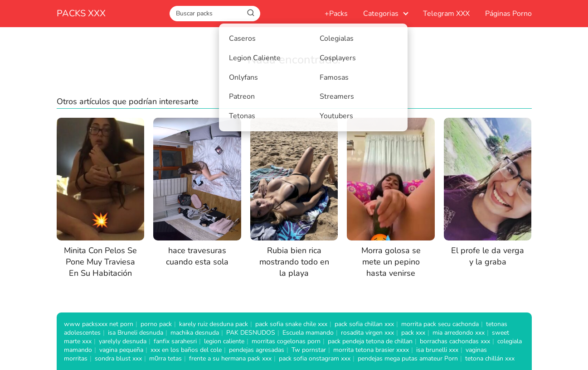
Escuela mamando (308, 333)
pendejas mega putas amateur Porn (408, 358)
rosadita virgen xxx (367, 333)
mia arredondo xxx (459, 333)
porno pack (156, 324)
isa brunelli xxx (437, 350)
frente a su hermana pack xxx (230, 358)
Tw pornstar (309, 350)
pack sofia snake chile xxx (291, 324)
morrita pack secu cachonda (440, 324)
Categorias (381, 14)
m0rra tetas (165, 358)
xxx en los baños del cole (186, 350)
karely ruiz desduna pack (214, 324)
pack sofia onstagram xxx (315, 358)
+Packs (336, 14)
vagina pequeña (121, 350)
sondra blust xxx (118, 358)
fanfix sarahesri (175, 341)
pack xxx (413, 333)
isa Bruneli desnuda (136, 333)
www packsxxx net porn (99, 324)
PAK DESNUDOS (251, 333)
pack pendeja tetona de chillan (370, 341)
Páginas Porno (508, 14)
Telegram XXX (446, 14)
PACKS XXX (81, 13)
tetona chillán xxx (490, 358)
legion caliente (224, 341)
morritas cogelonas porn (286, 341)
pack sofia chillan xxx (364, 324)
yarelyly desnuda (123, 341)
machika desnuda (195, 333)
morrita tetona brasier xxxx (371, 350)
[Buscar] (251, 13)
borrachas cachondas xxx (455, 341)
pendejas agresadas (257, 350)
